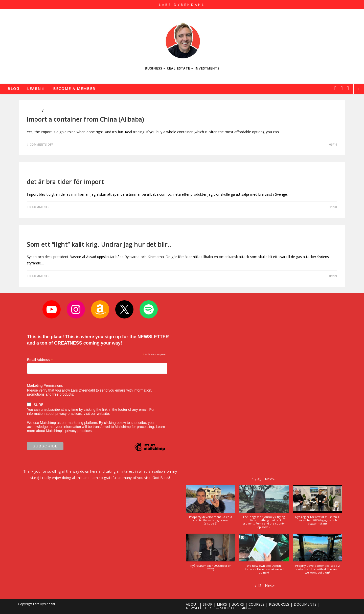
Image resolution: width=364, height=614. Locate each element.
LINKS (222, 604)
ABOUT (192, 604)
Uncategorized (40, 235)
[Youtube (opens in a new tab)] (348, 88)
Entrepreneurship (60, 111)
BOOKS (238, 604)
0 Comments (39, 207)
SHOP (208, 604)
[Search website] (359, 89)
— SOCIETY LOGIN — (233, 608)
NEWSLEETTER (198, 608)
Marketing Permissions (45, 385)
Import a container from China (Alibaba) (85, 119)
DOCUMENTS (305, 604)
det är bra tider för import (65, 182)
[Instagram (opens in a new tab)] (342, 88)
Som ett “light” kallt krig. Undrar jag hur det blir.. (99, 244)
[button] (270, 479)
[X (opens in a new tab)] (335, 88)
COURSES (256, 604)
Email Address (40, 360)
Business (34, 111)
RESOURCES (279, 604)
